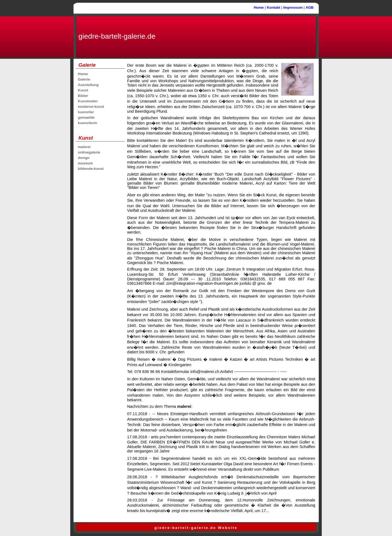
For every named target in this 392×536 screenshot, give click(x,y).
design (84, 158)
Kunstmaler (88, 101)
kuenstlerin (88, 123)
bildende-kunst (91, 169)
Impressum (293, 7)
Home (259, 7)
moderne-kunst (91, 107)
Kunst (83, 90)
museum (85, 163)
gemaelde (86, 117)
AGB (310, 7)
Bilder (83, 96)
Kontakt (274, 7)
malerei (84, 147)
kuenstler (86, 112)
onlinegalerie (89, 152)
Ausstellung (88, 85)
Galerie (84, 79)
